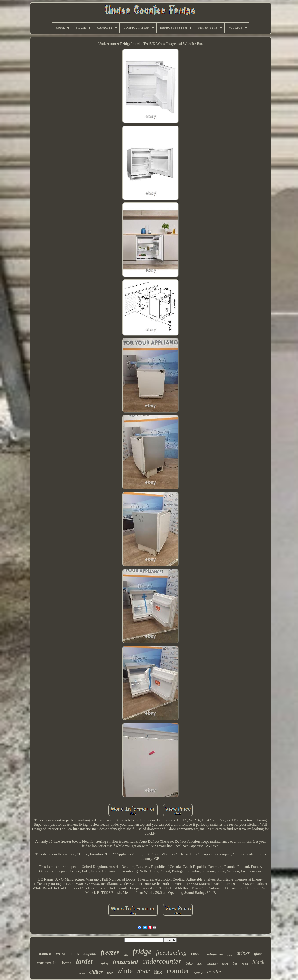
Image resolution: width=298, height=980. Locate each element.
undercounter (162, 961)
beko (189, 963)
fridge (142, 952)
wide (126, 955)
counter (178, 971)
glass (258, 954)
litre (158, 972)
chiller (96, 972)
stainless (45, 954)
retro (230, 955)
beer (110, 973)
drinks (243, 953)
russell (197, 954)
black (258, 962)
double (198, 973)
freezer (110, 952)
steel (200, 964)
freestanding (171, 952)
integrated (125, 962)
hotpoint (90, 954)
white (125, 971)
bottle (67, 963)
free (235, 964)
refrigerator (215, 954)
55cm (225, 964)
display (103, 963)
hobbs (74, 954)
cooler (214, 971)
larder (85, 961)
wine (60, 953)
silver (82, 974)
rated (245, 964)
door (143, 971)
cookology (212, 964)
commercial (47, 963)
